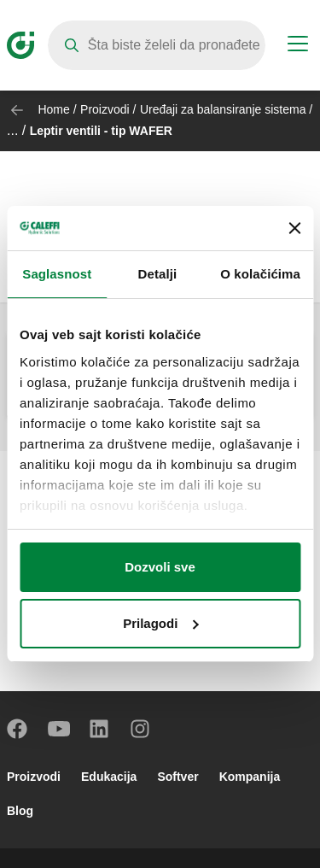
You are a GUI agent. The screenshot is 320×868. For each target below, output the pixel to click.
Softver (177, 777)
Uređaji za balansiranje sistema (223, 109)
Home (53, 109)
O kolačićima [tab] (260, 274)
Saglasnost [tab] (57, 274)
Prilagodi (160, 623)
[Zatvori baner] (294, 228)
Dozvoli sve (160, 567)
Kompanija (250, 777)
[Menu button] (298, 46)
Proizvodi (105, 109)
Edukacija (109, 777)
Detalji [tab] (158, 274)
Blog (20, 811)
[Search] (157, 45)
